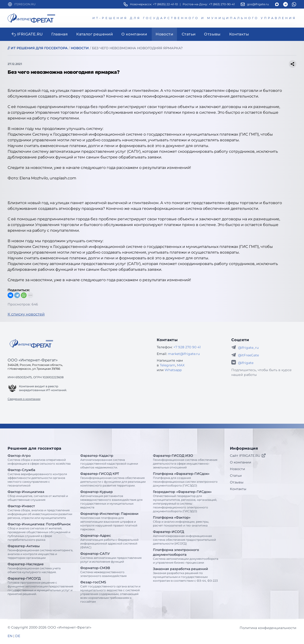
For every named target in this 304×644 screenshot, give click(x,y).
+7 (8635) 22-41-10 (165, 4)
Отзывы (237, 482)
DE (18, 636)
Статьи (236, 476)
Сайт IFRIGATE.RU (248, 456)
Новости (237, 469)
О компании (241, 462)
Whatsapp (173, 370)
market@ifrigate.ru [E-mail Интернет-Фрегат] (184, 354)
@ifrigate (246, 363)
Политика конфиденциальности (268, 628)
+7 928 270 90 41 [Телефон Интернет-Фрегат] (187, 347)
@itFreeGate (248, 355)
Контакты (238, 489)
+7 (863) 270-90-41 (222, 4)
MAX (181, 365)
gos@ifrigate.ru (258, 4)
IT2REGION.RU (25, 4)
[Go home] (31, 344)
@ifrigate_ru (248, 348)
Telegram (168, 365)
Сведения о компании (24, 399)
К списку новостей (26, 314)
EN (10, 636)
